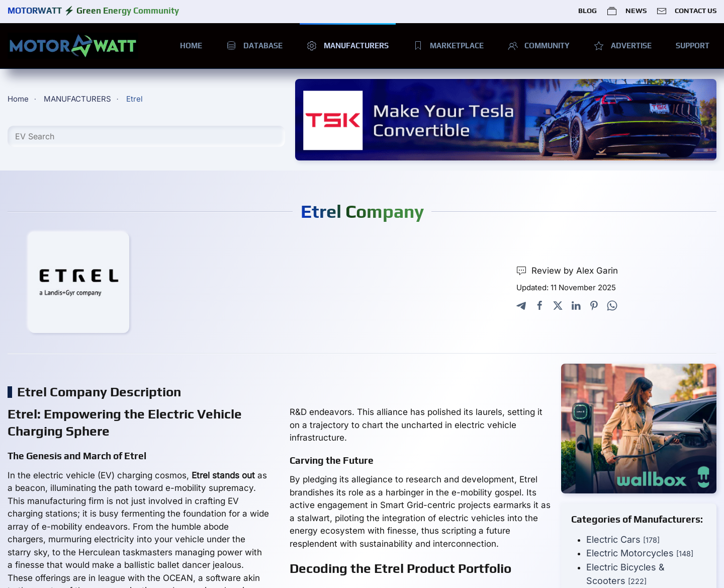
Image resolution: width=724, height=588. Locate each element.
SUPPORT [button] (693, 46)
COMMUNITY (539, 46)
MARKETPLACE (448, 46)
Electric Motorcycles (640, 553)
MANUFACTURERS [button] (348, 46)
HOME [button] (191, 46)
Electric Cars (623, 539)
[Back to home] (73, 46)
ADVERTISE (623, 46)
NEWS (626, 11)
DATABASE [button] (254, 46)
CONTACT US (687, 11)
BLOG (587, 11)
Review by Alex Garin (567, 271)
